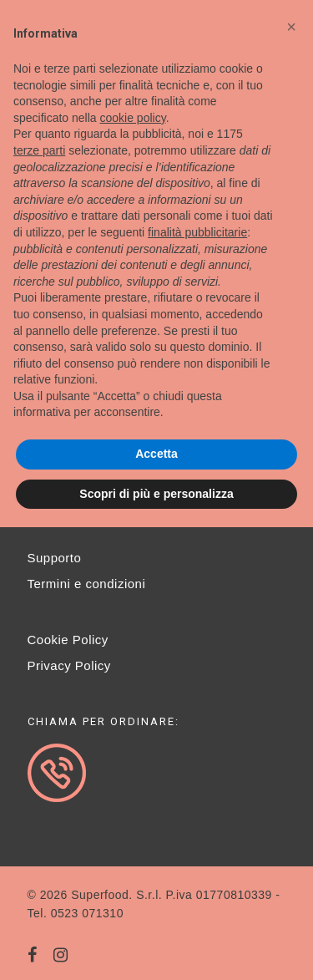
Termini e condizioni (87, 584)
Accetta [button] (156, 454)
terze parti (39, 150)
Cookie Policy (68, 640)
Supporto (55, 558)
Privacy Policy (69, 665)
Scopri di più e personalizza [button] (156, 494)
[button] (291, 27)
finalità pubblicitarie (197, 232)
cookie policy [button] (133, 118)
